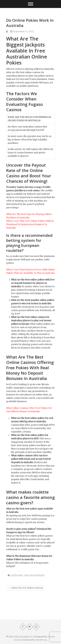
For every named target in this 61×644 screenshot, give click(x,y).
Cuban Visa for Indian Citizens (26, 588)
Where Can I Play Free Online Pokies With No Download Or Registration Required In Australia (30, 224)
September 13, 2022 (22, 32)
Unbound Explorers (23, 637)
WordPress (42, 640)
